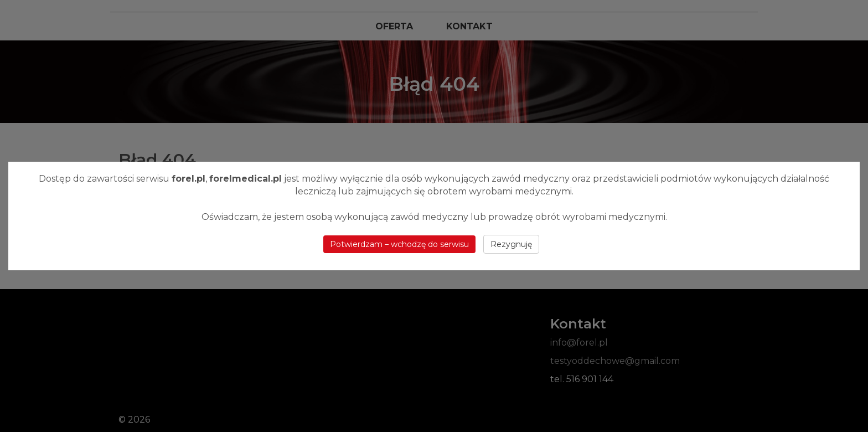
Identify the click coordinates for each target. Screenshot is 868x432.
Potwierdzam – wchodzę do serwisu (399, 244)
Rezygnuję (511, 244)
